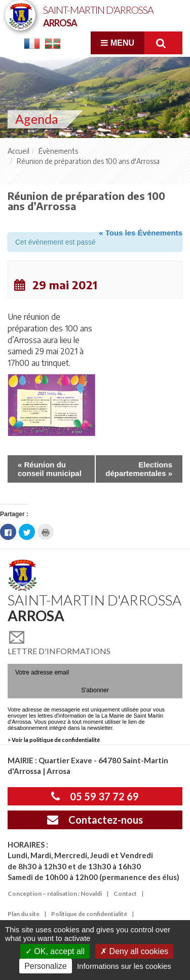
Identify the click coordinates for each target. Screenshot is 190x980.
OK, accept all (55, 951)
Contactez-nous (95, 820)
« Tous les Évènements (141, 233)
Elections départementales (139, 469)
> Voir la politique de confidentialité (54, 740)
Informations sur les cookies (124, 966)
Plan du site (24, 914)
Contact (125, 893)
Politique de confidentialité (89, 914)
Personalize (46, 966)
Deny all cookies (134, 951)
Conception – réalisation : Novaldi (55, 893)
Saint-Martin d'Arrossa (98, 15)
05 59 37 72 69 (95, 796)
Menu (118, 43)
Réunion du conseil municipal (50, 469)
